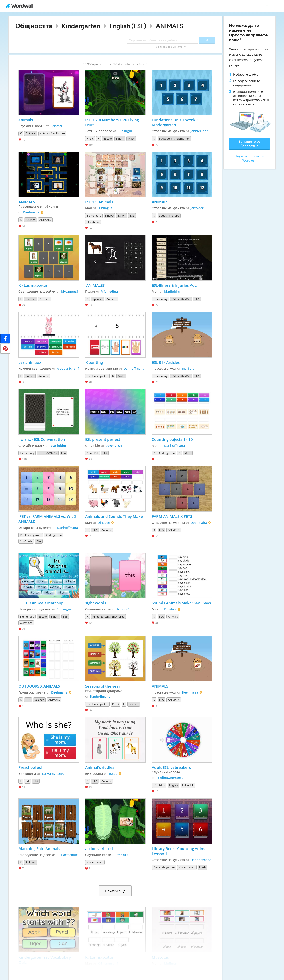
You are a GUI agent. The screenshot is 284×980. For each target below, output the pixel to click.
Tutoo (113, 774)
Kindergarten (81, 26)
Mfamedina (109, 291)
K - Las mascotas (33, 285)
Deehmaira (31, 212)
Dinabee (104, 523)
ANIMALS (170, 26)
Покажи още (115, 891)
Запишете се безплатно (249, 144)
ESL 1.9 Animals (99, 202)
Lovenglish (114, 446)
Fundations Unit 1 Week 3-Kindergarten (176, 122)
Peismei (56, 126)
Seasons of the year (103, 686)
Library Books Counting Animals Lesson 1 (181, 851)
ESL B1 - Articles (166, 362)
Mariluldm (172, 291)
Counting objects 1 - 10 (172, 439)
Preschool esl (30, 767)
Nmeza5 (123, 609)
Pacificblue (69, 855)
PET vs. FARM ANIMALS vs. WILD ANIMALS (48, 519)
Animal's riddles (100, 767)
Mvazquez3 (70, 291)
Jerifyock (197, 208)
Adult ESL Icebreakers (171, 767)
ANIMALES (95, 285)
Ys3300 (122, 855)
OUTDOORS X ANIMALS (39, 686)
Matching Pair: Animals (39, 849)
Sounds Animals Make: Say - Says (181, 603)
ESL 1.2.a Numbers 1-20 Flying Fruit (112, 122)
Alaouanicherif (68, 368)
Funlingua (125, 131)
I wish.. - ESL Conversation (42, 439)
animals (26, 120)
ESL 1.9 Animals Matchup (41, 603)
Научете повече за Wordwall (249, 158)
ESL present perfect (103, 439)
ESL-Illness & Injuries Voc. (175, 285)
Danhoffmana (134, 368)
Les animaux (30, 362)
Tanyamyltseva (53, 774)
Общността (34, 26)
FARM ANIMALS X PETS (172, 516)
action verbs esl (99, 849)
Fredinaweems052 (170, 778)
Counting (94, 362)
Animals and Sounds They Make (114, 516)
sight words (96, 603)
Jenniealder (199, 131)
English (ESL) (128, 26)
